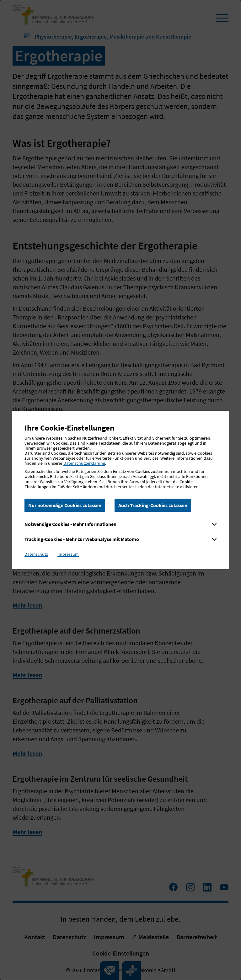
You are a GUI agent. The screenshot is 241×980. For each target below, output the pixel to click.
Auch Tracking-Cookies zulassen (153, 505)
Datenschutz (36, 554)
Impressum (68, 554)
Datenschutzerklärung (84, 463)
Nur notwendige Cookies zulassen (65, 505)
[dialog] (120, 490)
